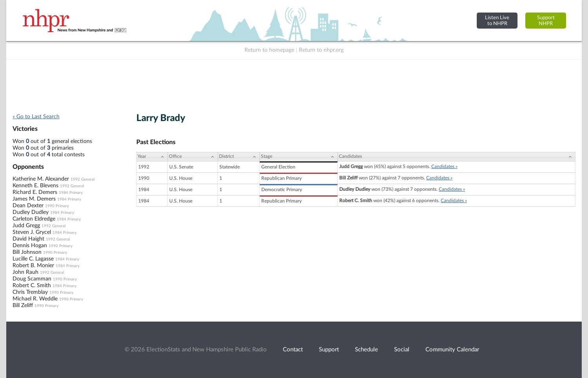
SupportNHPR (546, 21)
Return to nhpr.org (321, 50)
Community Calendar (452, 350)
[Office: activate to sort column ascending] (193, 157)
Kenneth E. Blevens (35, 186)
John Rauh (25, 272)
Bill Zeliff (23, 306)
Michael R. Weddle (35, 299)
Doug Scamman (32, 279)
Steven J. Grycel (32, 232)
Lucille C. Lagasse (33, 259)
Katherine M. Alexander (41, 179)
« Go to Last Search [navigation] (36, 117)
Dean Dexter (28, 206)
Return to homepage (269, 50)
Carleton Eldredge (34, 219)
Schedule (366, 350)
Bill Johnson (27, 252)
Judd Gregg (26, 226)
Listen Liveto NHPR (497, 21)
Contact (293, 350)
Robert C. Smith (32, 286)
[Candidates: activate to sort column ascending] (457, 157)
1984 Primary (71, 193)
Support (329, 350)
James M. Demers (34, 199)
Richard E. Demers (35, 192)
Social (402, 350)
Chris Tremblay (30, 292)
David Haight (28, 239)
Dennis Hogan (30, 246)
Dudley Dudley (31, 212)
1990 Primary (57, 206)
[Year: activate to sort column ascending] (152, 157)
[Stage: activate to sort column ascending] (299, 157)
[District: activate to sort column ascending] (239, 157)
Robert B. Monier (33, 266)
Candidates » (444, 166)
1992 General (82, 179)
